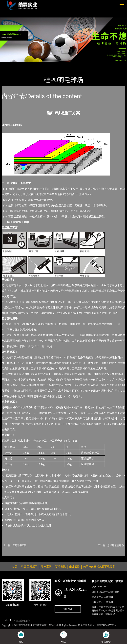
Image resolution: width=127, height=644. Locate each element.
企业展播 (74, 567)
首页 (7, 65)
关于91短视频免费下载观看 (99, 567)
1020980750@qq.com (109, 592)
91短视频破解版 (22, 621)
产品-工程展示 (21, 65)
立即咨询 (68, 609)
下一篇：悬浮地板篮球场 (111, 545)
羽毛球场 (38, 65)
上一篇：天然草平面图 (15, 545)
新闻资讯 (60, 567)
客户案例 (46, 567)
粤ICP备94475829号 (107, 625)
